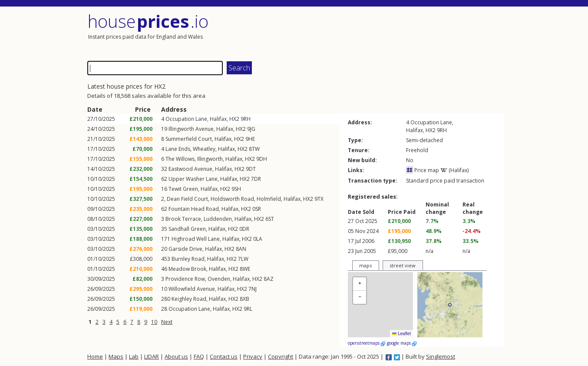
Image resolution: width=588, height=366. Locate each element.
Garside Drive (185, 249)
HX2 (234, 119)
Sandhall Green (187, 229)
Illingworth (210, 159)
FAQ (199, 356)
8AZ (269, 279)
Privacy (253, 356)
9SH (236, 189)
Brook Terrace (183, 219)
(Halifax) (454, 170)
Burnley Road (188, 259)
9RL (248, 309)
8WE (245, 269)
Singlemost (441, 356)
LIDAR (152, 356)
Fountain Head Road (194, 209)
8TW (254, 149)
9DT (251, 169)
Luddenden (218, 219)
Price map (423, 170)
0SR (257, 209)
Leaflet (401, 334)
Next (167, 322)
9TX (319, 199)
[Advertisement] (400, 33)
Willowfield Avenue (192, 289)
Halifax (218, 119)
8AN (241, 249)
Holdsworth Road (232, 199)
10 (154, 322)
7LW (243, 259)
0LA (258, 239)
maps (365, 265)
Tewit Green (183, 189)
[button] (360, 284)
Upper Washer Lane (193, 179)
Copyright (281, 356)
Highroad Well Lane (196, 239)
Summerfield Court (189, 139)
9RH (246, 119)
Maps (116, 356)
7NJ (253, 289)
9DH (262, 159)
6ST (270, 219)
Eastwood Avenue (190, 169)
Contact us (224, 356)
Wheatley (204, 149)
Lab (134, 356)
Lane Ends (178, 149)
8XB (244, 299)
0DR (244, 229)
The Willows (180, 159)
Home (95, 356)
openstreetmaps (367, 343)
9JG (251, 129)
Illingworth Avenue (191, 129)
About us (176, 356)
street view (403, 265)
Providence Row (185, 279)
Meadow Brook (187, 269)
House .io (148, 21)
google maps (402, 343)
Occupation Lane (186, 119)
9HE (250, 139)
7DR (256, 179)
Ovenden (219, 279)
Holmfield (269, 199)
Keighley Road (189, 299)
